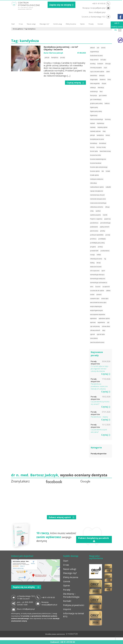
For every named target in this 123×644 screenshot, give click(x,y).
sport (103, 271)
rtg (105, 259)
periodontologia (105, 223)
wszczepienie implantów (98, 314)
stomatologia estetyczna (98, 279)
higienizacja (94, 115)
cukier (108, 72)
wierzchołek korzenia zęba (98, 302)
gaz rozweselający (96, 99)
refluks (99, 255)
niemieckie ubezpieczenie (98, 199)
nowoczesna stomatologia (98, 203)
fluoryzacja (94, 95)
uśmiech (99, 295)
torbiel (92, 295)
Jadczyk (47, 58)
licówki (108, 171)
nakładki (108, 187)
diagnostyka (94, 79)
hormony (108, 119)
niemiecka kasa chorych (97, 195)
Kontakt (100, 24)
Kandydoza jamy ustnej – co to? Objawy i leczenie (61, 48)
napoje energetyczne (97, 191)
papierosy (107, 219)
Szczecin (98, 287)
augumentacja (94, 52)
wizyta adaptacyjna (96, 306)
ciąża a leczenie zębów (97, 72)
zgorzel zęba (101, 334)
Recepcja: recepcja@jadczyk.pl (49, 603)
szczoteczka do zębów (97, 291)
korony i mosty (101, 147)
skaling (92, 263)
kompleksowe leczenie (97, 139)
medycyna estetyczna (97, 179)
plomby (103, 231)
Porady (91, 24)
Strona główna (18, 29)
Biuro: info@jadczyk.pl (26, 609)
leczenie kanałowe (96, 163)
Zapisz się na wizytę (62, 5)
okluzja (107, 207)
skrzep (99, 263)
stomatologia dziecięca (97, 275)
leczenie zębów (95, 171)
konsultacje (103, 143)
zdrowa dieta (106, 326)
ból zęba (103, 60)
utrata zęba (105, 299)
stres (92, 287)
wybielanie (93, 318)
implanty (93, 127)
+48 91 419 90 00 (48, 597)
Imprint (67, 609)
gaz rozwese (103, 95)
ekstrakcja (101, 88)
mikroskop (93, 183)
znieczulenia (94, 338)
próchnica (93, 239)
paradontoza (94, 223)
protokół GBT (94, 251)
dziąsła (104, 83)
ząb (108, 322)
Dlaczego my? (44, 24)
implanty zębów (102, 127)
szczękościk (106, 287)
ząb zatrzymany (95, 326)
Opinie (82, 24)
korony (92, 147)
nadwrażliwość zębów (97, 187)
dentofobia (94, 76)
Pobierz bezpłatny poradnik (94, 539)
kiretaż (108, 135)
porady (63, 58)
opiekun (98, 211)
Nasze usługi (31, 24)
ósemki (105, 215)
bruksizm (100, 64)
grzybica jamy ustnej (96, 103)
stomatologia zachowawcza (99, 283)
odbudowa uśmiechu (97, 207)
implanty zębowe (95, 131)
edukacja (93, 88)
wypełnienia (101, 322)
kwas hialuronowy (105, 151)
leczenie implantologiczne (98, 159)
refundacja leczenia (96, 259)
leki (103, 171)
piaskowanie (94, 227)
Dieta (109, 79)
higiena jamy (94, 107)
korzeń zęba (94, 151)
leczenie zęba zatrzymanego (99, 167)
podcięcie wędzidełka (97, 235)
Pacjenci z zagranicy (96, 219)
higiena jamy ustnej (96, 111)
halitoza (107, 103)
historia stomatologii (97, 119)
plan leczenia (94, 231)
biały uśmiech (94, 60)
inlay (104, 131)
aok (98, 48)
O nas (21, 24)
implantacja (100, 123)
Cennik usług (57, 24)
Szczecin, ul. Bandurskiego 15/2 (94, 17)
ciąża (105, 68)
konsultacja (94, 143)
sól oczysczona (95, 271)
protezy (100, 247)
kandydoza (55, 58)
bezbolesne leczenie (96, 56)
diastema (103, 79)
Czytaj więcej (75, 83)
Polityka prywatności (74, 605)
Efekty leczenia (71, 24)
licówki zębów (94, 175)
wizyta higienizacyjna (96, 310)
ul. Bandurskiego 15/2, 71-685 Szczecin (26, 597)
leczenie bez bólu (95, 155)
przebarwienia (105, 251)
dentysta (102, 76)
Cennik (67, 581)
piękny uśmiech (105, 227)
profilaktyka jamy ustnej (97, 243)
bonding (93, 64)
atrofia (103, 48)
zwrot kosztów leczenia (97, 342)
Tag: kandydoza (30, 29)
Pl (120, 30)
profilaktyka (102, 239)
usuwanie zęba (95, 299)
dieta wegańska (95, 83)
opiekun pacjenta (95, 215)
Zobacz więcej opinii (62, 517)
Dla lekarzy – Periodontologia (71, 595)
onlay (92, 211)
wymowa (93, 322)
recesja (92, 255)
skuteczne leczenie (96, 267)
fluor (101, 92)
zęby (104, 330)
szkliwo (108, 291)
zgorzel (92, 334)
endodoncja (94, 92)
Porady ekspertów (99, 454)
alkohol (92, 48)
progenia (93, 247)
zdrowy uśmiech (95, 330)
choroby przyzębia (96, 68)
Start (13, 24)
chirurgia (108, 64)
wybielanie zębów (104, 318)
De (116, 30)
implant (92, 123)
